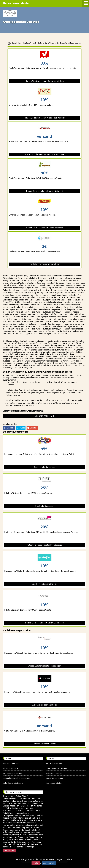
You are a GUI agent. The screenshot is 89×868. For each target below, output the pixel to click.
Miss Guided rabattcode (55, 783)
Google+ (32, 428)
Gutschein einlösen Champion (44, 705)
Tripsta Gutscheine (10, 768)
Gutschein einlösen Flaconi (44, 744)
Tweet (21, 428)
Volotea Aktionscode (11, 764)
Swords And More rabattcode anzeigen (44, 666)
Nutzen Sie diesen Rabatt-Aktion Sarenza (44, 545)
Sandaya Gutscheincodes (13, 773)
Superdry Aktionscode (54, 778)
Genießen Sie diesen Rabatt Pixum (44, 264)
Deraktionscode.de (16, 3)
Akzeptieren (49, 863)
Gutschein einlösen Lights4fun (44, 584)
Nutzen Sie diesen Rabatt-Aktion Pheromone (44, 154)
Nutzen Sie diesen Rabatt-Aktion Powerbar (44, 228)
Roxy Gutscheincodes (54, 764)
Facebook (9, 428)
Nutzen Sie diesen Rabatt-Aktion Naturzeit (44, 191)
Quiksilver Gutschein (54, 773)
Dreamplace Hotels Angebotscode (17, 778)
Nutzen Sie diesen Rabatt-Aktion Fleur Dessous (44, 118)
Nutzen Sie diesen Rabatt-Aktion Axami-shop (44, 623)
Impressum (10, 851)
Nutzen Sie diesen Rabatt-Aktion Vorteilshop (44, 81)
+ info (36, 863)
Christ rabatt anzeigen (44, 506)
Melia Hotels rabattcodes (13, 783)
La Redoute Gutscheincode (56, 768)
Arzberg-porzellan (44, 416)
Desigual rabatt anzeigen (44, 467)
